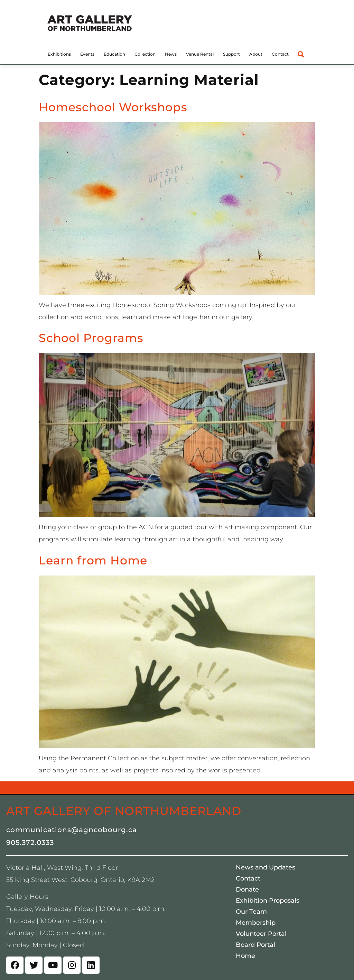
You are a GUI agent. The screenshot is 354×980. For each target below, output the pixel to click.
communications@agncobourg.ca (72, 830)
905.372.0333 (30, 843)
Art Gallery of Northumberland (124, 811)
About (256, 54)
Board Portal (255, 945)
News (171, 54)
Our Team (251, 912)
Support (231, 54)
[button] (301, 54)
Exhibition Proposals (268, 901)
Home (245, 956)
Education (114, 54)
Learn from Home (93, 560)
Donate (247, 889)
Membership (256, 923)
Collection (145, 54)
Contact (280, 54)
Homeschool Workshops (113, 107)
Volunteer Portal (261, 934)
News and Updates (265, 867)
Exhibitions (59, 54)
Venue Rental (200, 54)
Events (87, 54)
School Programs (91, 338)
